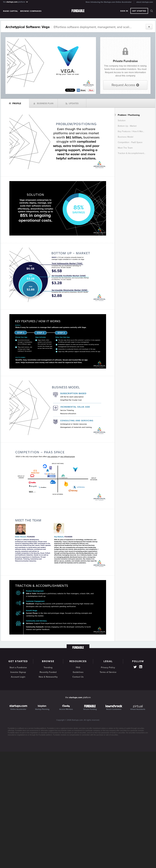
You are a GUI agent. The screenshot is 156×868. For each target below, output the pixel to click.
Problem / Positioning (129, 115)
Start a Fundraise (18, 667)
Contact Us (78, 677)
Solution (122, 120)
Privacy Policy (108, 667)
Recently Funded (48, 672)
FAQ (78, 667)
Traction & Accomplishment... (132, 153)
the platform (16, 2)
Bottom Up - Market (127, 126)
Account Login (18, 677)
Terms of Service (108, 672)
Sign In (124, 11)
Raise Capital (11, 11)
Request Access (125, 85)
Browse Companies (31, 11)
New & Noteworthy (48, 677)
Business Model (126, 137)
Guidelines (78, 672)
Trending (48, 667)
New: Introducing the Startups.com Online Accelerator (109, 2)
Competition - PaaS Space (130, 142)
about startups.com (145, 2)
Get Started (139, 11)
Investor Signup (18, 672)
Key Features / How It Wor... (131, 131)
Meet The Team (125, 148)
